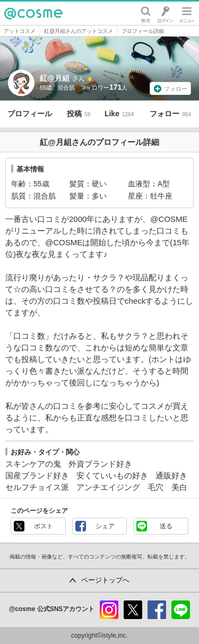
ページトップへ (105, 580)
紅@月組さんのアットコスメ (79, 31)
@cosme (33, 13)
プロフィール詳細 (143, 31)
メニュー (187, 13)
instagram (109, 610)
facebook (157, 610)
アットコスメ (20, 31)
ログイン (165, 13)
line (181, 610)
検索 (146, 13)
